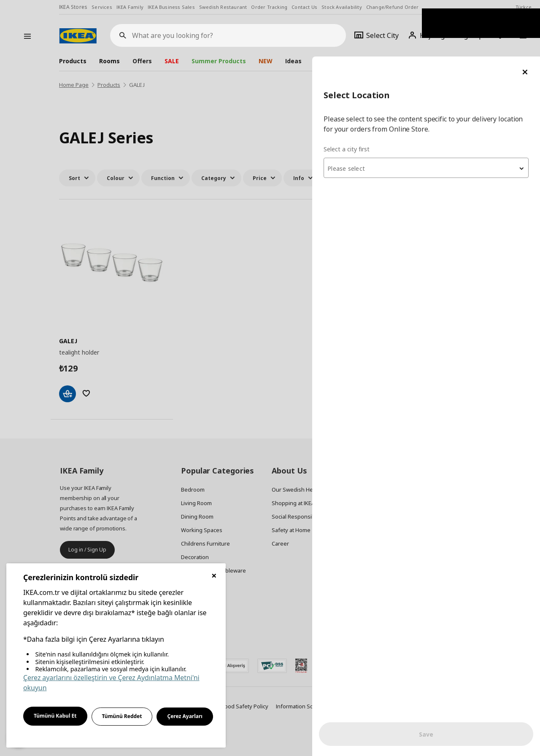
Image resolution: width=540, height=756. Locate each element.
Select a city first (372, 93)
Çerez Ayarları (185, 716)
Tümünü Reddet (122, 716)
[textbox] (439, 112)
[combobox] (439, 111)
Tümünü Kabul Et (55, 716)
